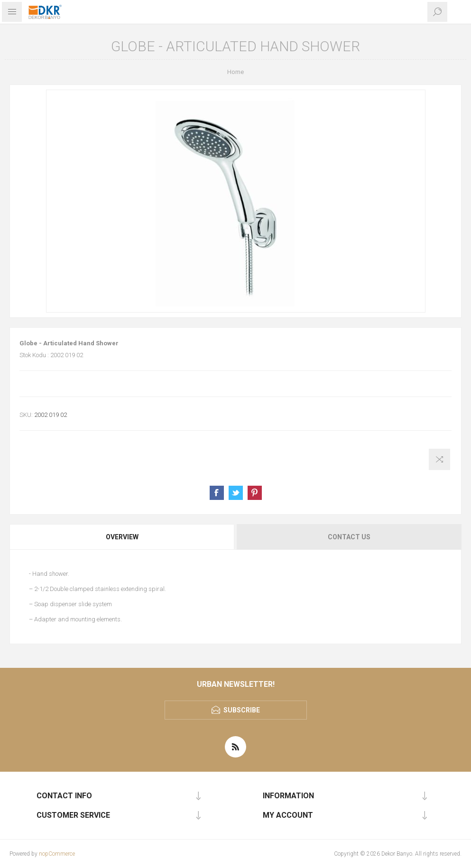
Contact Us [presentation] (349, 537)
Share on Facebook (217, 493)
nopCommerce (57, 854)
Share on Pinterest (255, 493)
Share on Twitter (236, 493)
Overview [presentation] (122, 537)
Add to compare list (439, 459)
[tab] (123, 537)
